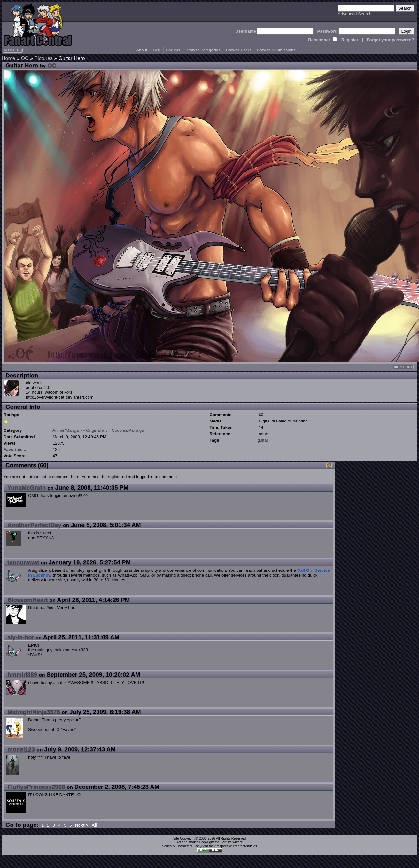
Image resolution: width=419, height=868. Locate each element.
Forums (173, 50)
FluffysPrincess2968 (36, 787)
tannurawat (23, 562)
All (94, 825)
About (142, 50)
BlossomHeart (28, 600)
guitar (263, 440)
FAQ (157, 50)
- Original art (95, 430)
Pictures (43, 58)
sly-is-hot (21, 637)
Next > (82, 825)
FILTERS (13, 50)
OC (25, 58)
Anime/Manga (66, 430)
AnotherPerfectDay (34, 525)
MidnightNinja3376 (34, 712)
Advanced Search (355, 14)
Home (8, 58)
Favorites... (15, 449)
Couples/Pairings (128, 430)
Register (350, 40)
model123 (21, 749)
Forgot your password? (390, 40)
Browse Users (238, 50)
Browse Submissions (276, 50)
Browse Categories (203, 50)
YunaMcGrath (27, 488)
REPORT (403, 367)
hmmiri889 (22, 674)
